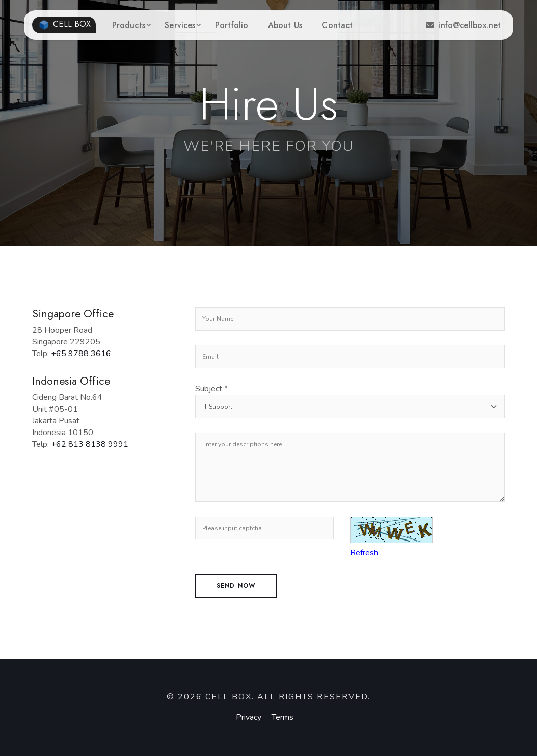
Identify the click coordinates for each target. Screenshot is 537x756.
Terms (283, 717)
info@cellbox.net (463, 25)
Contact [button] (337, 25)
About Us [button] (285, 25)
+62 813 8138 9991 (90, 444)
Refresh (364, 553)
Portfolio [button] (232, 25)
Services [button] (180, 25)
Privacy (249, 717)
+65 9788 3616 (81, 354)
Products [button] (129, 25)
